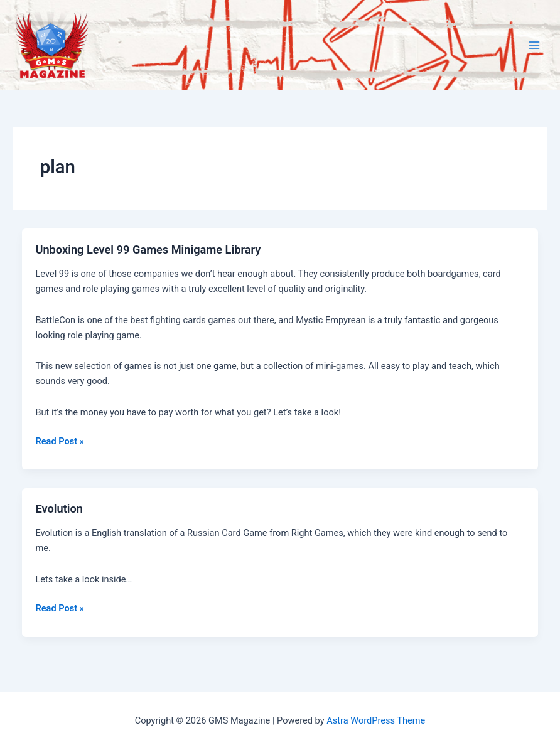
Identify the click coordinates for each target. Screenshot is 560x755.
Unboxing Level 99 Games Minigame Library (148, 249)
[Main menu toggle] (534, 45)
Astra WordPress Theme (376, 720)
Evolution (59, 509)
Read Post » (59, 441)
